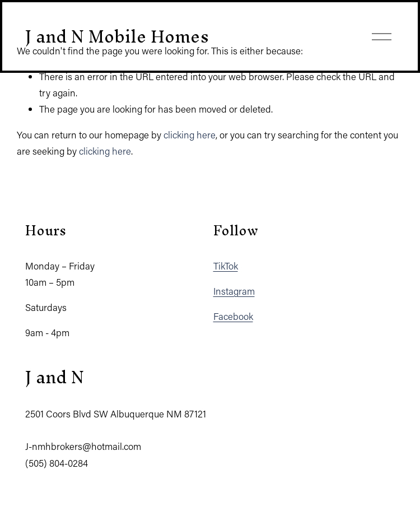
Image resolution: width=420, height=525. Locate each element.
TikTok (226, 266)
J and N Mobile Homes (117, 36)
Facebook (233, 316)
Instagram (234, 291)
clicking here (190, 134)
